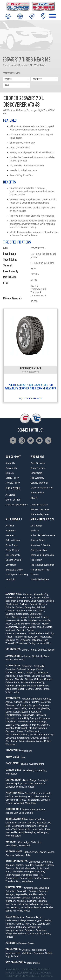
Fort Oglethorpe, (14, 715)
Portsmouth (25, 845)
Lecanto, (36, 676)
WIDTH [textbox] (8, 79)
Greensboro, (18, 826)
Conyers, (34, 705)
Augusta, (18, 702)
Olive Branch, (12, 800)
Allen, (22, 917)
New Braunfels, (27, 930)
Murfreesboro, (13, 907)
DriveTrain (11, 565)
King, (48, 829)
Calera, (41, 601)
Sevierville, (48, 907)
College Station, (26, 920)
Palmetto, (26, 682)
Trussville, (11, 643)
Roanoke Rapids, (27, 832)
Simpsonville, (12, 878)
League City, (44, 924)
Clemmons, (11, 823)
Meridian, (45, 797)
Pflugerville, (11, 934)
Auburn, (46, 598)
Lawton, (43, 852)
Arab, (30, 598)
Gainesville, (29, 715)
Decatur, (43, 604)
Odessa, (29, 679)
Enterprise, (30, 607)
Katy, (34, 924)
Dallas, (49, 920)
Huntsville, (22, 620)
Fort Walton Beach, (15, 673)
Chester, (26, 950)
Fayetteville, (35, 712)
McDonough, (22, 728)
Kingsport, (11, 901)
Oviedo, (9, 682)
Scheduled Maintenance (43, 535)
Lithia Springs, (39, 722)
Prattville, (19, 637)
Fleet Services (38, 463)
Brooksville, (39, 666)
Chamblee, (11, 705)
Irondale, (33, 620)
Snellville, (44, 738)
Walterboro (27, 881)
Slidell (31, 787)
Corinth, (47, 793)
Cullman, (24, 604)
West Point (31, 803)
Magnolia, (10, 927)
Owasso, (10, 855)
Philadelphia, (33, 800)
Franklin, (33, 894)
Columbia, (40, 865)
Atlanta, (9, 702)
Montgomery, (12, 627)
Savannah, (11, 738)
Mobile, (46, 624)
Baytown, (31, 917)
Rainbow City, (31, 637)
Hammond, (41, 783)
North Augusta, (13, 875)
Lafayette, (11, 787)
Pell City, (50, 633)
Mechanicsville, (13, 953)
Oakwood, (11, 731)
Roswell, (34, 735)
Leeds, (17, 624)
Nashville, (25, 907)
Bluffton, (20, 865)
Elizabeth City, (44, 823)
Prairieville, (22, 787)
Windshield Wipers (40, 579)
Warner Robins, (44, 741)
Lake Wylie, (17, 872)
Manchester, (12, 904)
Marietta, (10, 728)
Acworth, (26, 699)
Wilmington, (43, 832)
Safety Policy (12, 478)
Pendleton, (27, 875)
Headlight (10, 579)
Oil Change (36, 526)
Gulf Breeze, (42, 673)
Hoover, (45, 617)
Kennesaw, (45, 718)
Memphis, (24, 904)
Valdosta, (31, 741)
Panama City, (38, 682)
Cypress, (40, 920)
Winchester (11, 774)
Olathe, (25, 764)
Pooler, (20, 731)
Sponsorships (37, 493)
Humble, (20, 924)
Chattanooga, (31, 888)
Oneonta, (21, 630)
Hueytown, (11, 620)
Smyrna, (35, 738)
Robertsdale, (45, 637)
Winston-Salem (13, 836)
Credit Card (36, 473)
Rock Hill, (38, 875)
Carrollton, (46, 702)
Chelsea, (50, 601)
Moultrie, (33, 728)
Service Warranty (39, 483)
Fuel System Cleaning (17, 575)
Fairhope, (10, 611)
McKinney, (21, 927)
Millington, (35, 904)
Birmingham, (24, 601)
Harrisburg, (31, 826)
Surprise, (42, 650)
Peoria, (33, 650)
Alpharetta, (37, 699)
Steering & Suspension (42, 555)
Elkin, (8, 826)
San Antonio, (36, 934)
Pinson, (9, 637)
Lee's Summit (26, 813)
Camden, (29, 865)
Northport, (11, 630)
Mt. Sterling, (41, 770)
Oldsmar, (39, 679)
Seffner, (30, 689)
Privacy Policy (13, 483)
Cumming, (44, 705)
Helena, (24, 617)
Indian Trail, (11, 829)
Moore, (51, 852)
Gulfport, (10, 797)
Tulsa (28, 855)
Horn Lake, (34, 797)
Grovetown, (41, 715)
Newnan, (43, 728)
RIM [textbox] (7, 85)
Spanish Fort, (12, 640)
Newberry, (41, 872)
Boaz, (34, 601)
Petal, (23, 800)
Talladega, (37, 640)
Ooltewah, (36, 907)
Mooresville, (12, 832)
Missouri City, (34, 927)
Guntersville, (36, 614)
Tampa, (46, 689)
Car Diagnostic (13, 555)
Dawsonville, (20, 708)
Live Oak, (46, 676)
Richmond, (24, 934)
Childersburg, (12, 604)
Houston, (10, 924)
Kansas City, (12, 813)
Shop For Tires (13, 500)
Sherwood (19, 660)
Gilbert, (25, 650)
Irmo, (8, 872)
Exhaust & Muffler (14, 570)
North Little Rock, (41, 656)
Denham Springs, (14, 783)
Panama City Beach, (16, 686)
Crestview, (11, 669)
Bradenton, (27, 666)
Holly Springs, (31, 718)
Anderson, (48, 862)
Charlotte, (40, 819)
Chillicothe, (36, 842)
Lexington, (29, 872)
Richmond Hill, (13, 735)
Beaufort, (10, 865)
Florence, (21, 611)
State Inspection (39, 550)
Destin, (40, 669)
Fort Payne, (39, 611)
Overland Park (37, 764)
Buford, (28, 702)
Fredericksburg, (39, 950)
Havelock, (42, 826)
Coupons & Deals (39, 505)
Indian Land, (43, 868)
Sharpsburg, (23, 738)
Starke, (38, 689)
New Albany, (12, 845)
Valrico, (9, 692)
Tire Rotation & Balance (43, 565)
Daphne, (34, 604)
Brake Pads (11, 545)
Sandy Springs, (47, 735)
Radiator (35, 531)
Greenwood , (35, 862)
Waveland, (19, 803)
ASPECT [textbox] (37, 79)
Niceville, (20, 679)
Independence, (38, 810)
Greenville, (31, 868)
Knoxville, (21, 901)
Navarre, (10, 679)
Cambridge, (24, 842)
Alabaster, (28, 594)
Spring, (47, 934)
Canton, (36, 702)
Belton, (26, 810)
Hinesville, (11, 718)
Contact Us (11, 468)
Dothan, (20, 607)
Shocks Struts (38, 540)
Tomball (9, 937)
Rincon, (25, 735)
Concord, (23, 823)
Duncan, (50, 865)
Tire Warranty (37, 478)
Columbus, (23, 705)
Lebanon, (42, 901)
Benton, (27, 656)
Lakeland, (32, 901)
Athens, (37, 598)
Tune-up (35, 575)
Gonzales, (29, 783)
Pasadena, (41, 930)
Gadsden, (10, 614)
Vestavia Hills (44, 643)
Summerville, (26, 878)
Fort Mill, (20, 868)
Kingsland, (11, 722)
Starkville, (45, 800)
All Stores (10, 495)
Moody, (23, 627)
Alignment (11, 531)
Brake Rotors (12, 550)
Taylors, (46, 878)
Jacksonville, (44, 620)
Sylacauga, (25, 640)
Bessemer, (11, 601)
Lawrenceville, (24, 722)
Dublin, (9, 712)
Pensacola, (33, 686)
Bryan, (39, 917)
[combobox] (17, 79)
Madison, (26, 624)
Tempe (51, 650)
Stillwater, (20, 855)
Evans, (25, 712)
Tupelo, (9, 803)
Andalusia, (11, 598)
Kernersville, (38, 829)
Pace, (17, 682)
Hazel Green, (12, 617)
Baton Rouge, (30, 780)
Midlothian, (27, 953)
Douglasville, (43, 708)
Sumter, (38, 878)
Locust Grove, (13, 725)
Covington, (43, 780)
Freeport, (30, 673)
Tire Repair (36, 560)
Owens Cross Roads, (16, 633)
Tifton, (22, 741)
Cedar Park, (12, 920)
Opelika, (31, 630)
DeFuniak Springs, (26, 669)
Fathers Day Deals (40, 509)
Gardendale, (22, 614)
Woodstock (11, 744)
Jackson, (26, 898)
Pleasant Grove (26, 943)
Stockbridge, (12, 741)
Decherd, (43, 891)
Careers (10, 473)
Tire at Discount (39, 969)
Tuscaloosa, (23, 643)
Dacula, (9, 708)
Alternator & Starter (40, 545)
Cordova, (33, 891)
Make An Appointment (17, 505)
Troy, (46, 640)
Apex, (32, 819)
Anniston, (22, 598)
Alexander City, (41, 594)
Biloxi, (28, 793)
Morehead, (28, 770)
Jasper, (9, 624)
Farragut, (10, 894)
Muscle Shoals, (45, 627)
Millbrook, (36, 624)
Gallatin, (42, 894)
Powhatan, (39, 953)
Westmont (27, 751)
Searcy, (9, 660)
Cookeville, (22, 891)
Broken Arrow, (31, 852)
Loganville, (26, 725)
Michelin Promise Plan (42, 488)
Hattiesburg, (21, 797)
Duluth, (17, 712)
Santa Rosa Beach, (15, 689)
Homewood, (35, 617)
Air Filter (10, 526)
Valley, (33, 643)
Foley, (29, 611)
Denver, (32, 823)
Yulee (17, 692)
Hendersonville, (13, 898)
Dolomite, (10, 607)
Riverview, (44, 686)
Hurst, (28, 924)
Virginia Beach (13, 956)
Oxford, (32, 633)
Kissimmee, (25, 676)
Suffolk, (49, 953)
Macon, (36, 725)
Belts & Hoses (13, 540)
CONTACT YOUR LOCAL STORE (33, 385)
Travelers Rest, (13, 881)
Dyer (23, 757)
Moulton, (32, 627)
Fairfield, (41, 607)
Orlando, (49, 679)
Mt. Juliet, (45, 904)
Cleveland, (44, 888)
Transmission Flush (40, 570)
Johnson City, (39, 898)
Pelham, (40, 633)
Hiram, (20, 718)
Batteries (10, 535)
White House (24, 911)
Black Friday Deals (40, 514)
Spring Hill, (11, 911)
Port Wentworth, (33, 731)
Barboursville (33, 963)
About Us (10, 463)
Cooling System (14, 560)
